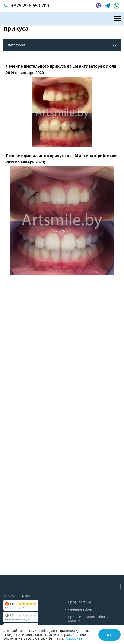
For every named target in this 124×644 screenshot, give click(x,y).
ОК (109, 635)
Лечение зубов (80, 610)
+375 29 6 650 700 (30, 5)
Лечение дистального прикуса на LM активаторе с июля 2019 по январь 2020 (61, 70)
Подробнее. (74, 638)
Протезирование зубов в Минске (88, 619)
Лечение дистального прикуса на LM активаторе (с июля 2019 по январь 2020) (62, 159)
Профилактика (79, 602)
